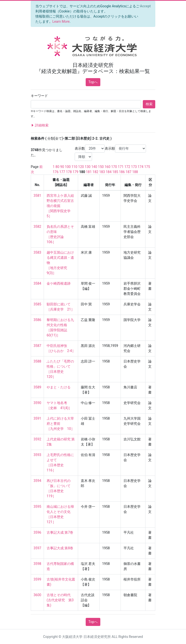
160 (107, 167)
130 (88, 167)
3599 (37, 579)
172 (127, 167)
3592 (37, 439)
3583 (37, 252)
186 (122, 172)
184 (109, 172)
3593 (37, 455)
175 (147, 167)
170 (114, 167)
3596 (37, 532)
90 (62, 167)
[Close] (145, 6)
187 (129, 172)
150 (101, 167)
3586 (37, 320)
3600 (37, 595)
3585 (37, 304)
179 (75, 172)
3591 (37, 418)
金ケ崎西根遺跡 (59, 283)
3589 (37, 387)
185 (115, 172)
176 (56, 172)
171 (121, 167)
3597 (37, 548)
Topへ (93, 82)
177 (62, 172)
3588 (37, 361)
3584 (37, 283)
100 (68, 167)
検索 (149, 104)
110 (74, 167)
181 (89, 172)
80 (57, 167)
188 (135, 172)
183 (102, 172)
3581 (37, 196)
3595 (37, 507)
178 (69, 172)
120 (81, 167)
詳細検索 (40, 125)
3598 (37, 564)
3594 (37, 481)
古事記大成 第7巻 (60, 532)
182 (95, 172)
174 (141, 167)
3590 (37, 403)
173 (134, 167)
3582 (37, 227)
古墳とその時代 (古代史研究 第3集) (60, 600)
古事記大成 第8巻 (60, 548)
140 (94, 167)
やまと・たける (59, 387)
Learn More (61, 21)
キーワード (39, 96)
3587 (37, 346)
